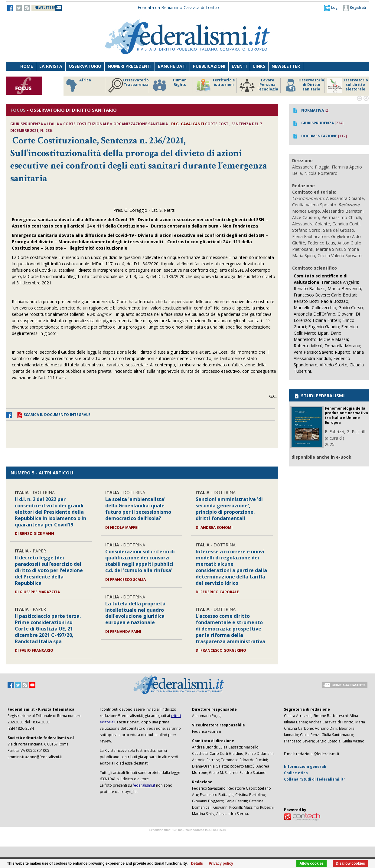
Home (27, 66)
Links (259, 66)
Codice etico (296, 773)
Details (197, 863)
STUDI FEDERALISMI (319, 395)
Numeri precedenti (130, 66)
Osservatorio (85, 66)
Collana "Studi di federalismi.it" (315, 779)
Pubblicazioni (209, 66)
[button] (332, 8)
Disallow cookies (350, 863)
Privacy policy (221, 863)
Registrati (354, 8)
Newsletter (286, 66)
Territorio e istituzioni (347, 85)
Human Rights (301, 85)
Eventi (239, 66)
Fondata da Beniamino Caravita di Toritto (178, 7)
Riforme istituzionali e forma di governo (172, 87)
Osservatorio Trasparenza (260, 85)
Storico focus (128, 85)
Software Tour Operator (187, 837)
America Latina (82, 85)
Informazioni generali (305, 766)
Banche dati (172, 66)
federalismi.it (144, 785)
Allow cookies (311, 863)
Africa (209, 85)
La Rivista (51, 66)
